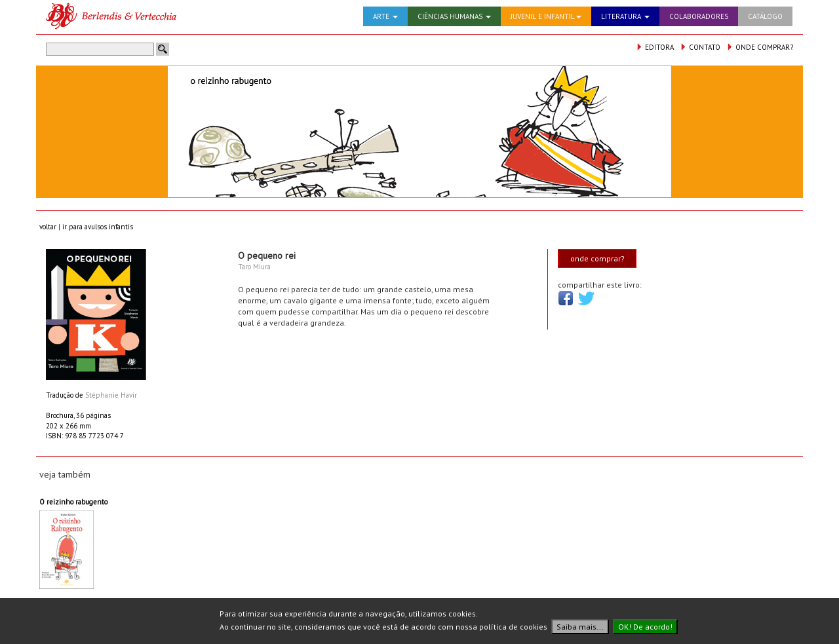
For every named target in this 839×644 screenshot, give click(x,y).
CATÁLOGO (765, 16)
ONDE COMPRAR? (760, 47)
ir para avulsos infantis (98, 227)
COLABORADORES (699, 16)
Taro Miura (254, 267)
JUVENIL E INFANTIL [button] (546, 16)
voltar (48, 227)
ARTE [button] (385, 16)
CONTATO (700, 47)
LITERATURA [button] (625, 16)
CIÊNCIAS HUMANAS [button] (454, 16)
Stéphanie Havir (111, 395)
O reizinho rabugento (73, 502)
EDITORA (655, 47)
